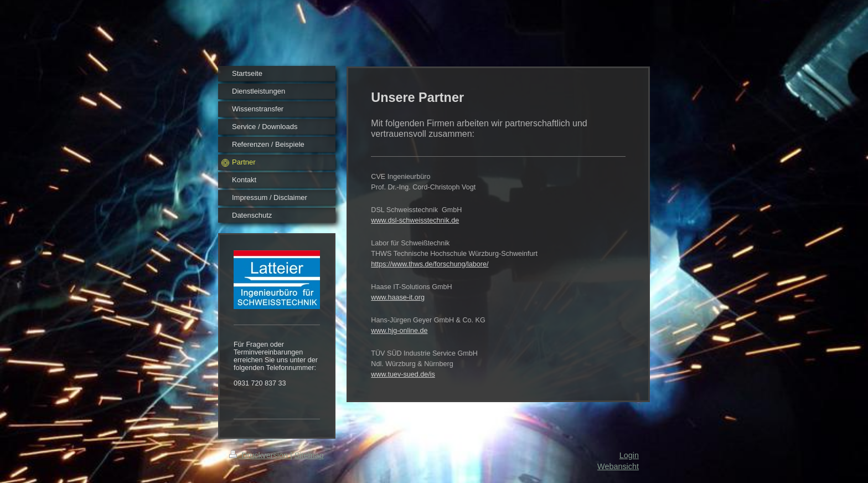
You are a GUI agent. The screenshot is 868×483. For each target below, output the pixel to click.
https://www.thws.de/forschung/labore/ (430, 264)
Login (629, 455)
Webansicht (618, 466)
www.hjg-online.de (399, 331)
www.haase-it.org (398, 297)
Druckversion (260, 455)
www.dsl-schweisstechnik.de (415, 220)
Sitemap (309, 455)
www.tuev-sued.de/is (403, 374)
